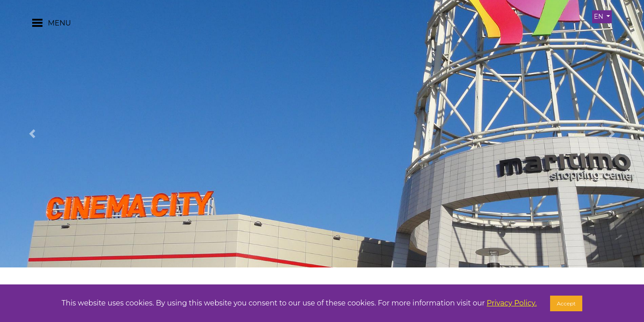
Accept (566, 303)
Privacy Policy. (512, 303)
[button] (32, 134)
